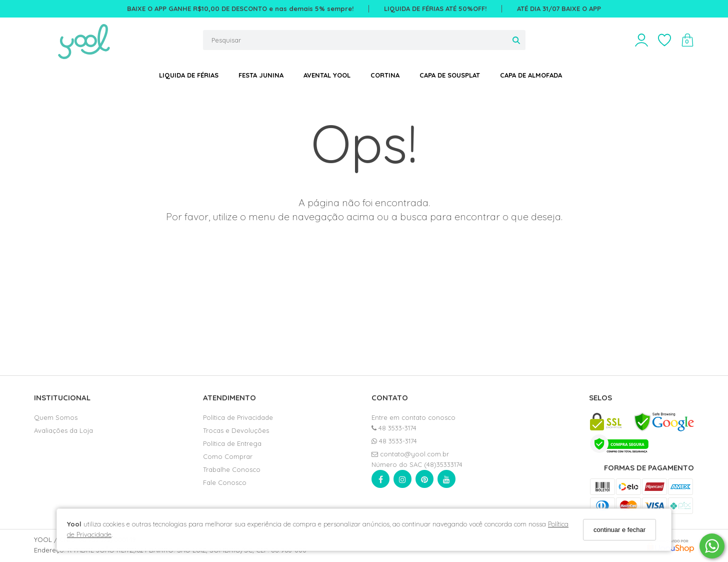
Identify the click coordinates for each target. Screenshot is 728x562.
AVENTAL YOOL (327, 75)
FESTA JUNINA (261, 75)
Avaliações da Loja (63, 430)
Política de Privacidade (238, 417)
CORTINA (385, 75)
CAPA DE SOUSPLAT (450, 75)
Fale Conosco (225, 482)
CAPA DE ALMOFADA (531, 75)
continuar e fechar (619, 530)
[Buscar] (516, 40)
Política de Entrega (232, 443)
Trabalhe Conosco (232, 469)
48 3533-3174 (394, 428)
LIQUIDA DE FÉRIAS (189, 75)
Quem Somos (56, 417)
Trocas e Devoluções (236, 430)
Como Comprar (228, 456)
